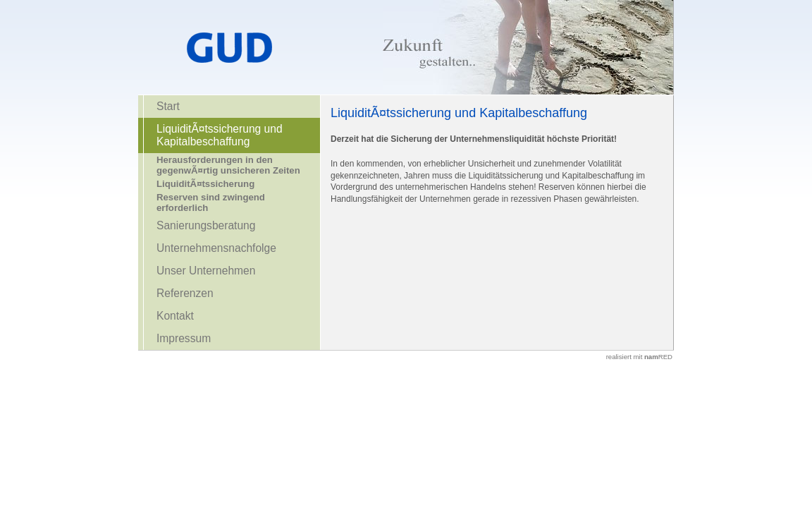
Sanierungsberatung (206, 225)
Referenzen (185, 293)
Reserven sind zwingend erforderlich (211, 202)
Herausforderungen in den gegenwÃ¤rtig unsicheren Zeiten (228, 165)
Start (168, 106)
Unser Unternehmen (206, 271)
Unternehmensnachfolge (216, 248)
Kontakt (175, 316)
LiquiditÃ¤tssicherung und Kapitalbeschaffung (220, 135)
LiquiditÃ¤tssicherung (205, 184)
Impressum (184, 338)
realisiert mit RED (639, 357)
